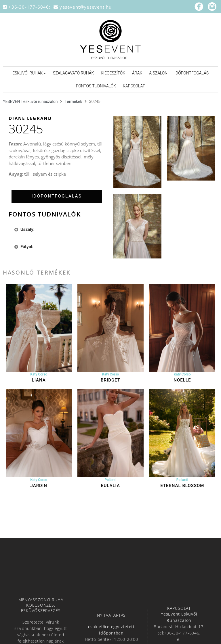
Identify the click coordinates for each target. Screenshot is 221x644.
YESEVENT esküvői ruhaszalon (30, 101)
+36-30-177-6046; (28, 7)
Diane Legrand (30, 118)
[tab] (57, 196)
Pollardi (111, 480)
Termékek (74, 101)
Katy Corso (39, 374)
